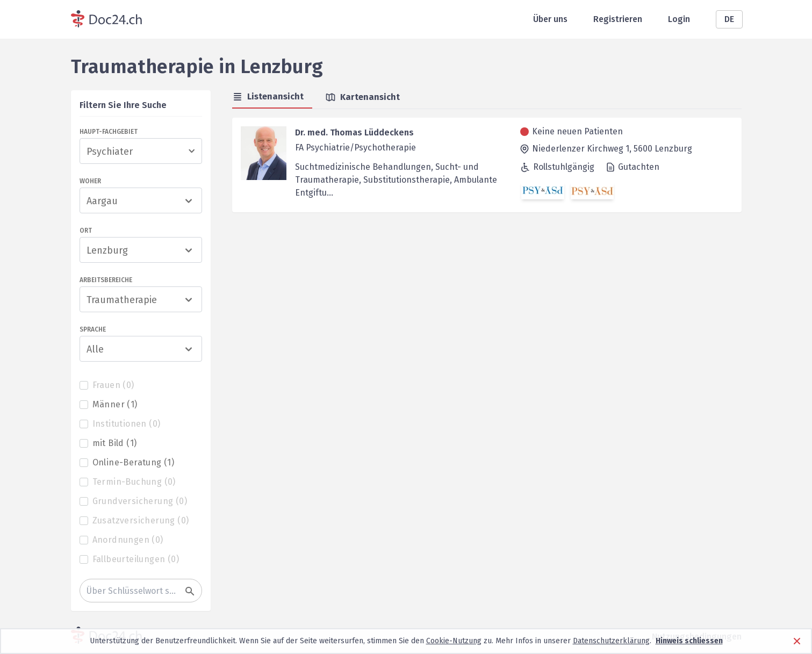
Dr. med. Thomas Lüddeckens (354, 132)
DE (729, 19)
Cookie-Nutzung (454, 641)
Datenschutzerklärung (611, 641)
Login (679, 19)
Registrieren (618, 19)
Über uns (550, 19)
